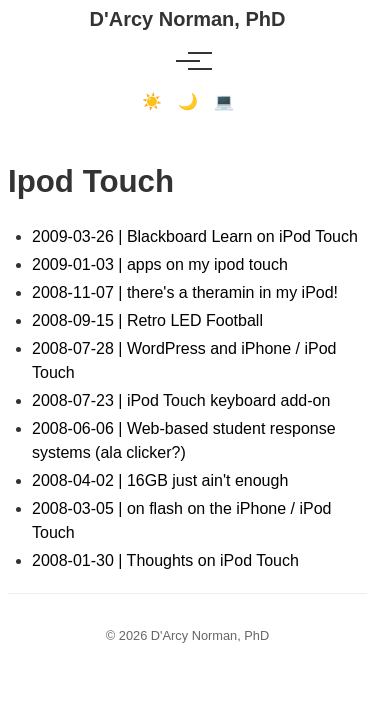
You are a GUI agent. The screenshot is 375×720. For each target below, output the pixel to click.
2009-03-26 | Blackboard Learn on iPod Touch (195, 236)
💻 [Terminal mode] (224, 101)
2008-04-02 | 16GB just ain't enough (160, 480)
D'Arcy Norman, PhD (188, 19)
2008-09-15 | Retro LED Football (147, 320)
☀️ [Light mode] (152, 101)
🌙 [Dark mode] (188, 101)
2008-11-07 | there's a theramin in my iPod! (185, 292)
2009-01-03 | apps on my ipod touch (160, 264)
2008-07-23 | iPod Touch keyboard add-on (181, 400)
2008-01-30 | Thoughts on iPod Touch (165, 560)
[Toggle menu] (188, 61)
